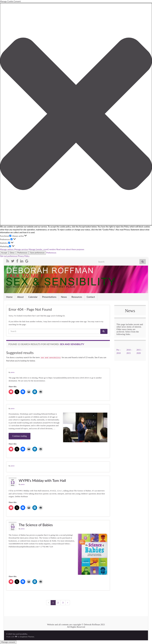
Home (9, 297)
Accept (4, 253)
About (20, 297)
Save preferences (37, 253)
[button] (76, 114)
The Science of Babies (36, 525)
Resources (77, 297)
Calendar (33, 297)
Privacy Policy (24, 256)
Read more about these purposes (70, 249)
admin (12, 372)
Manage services (21, 249)
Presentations (49, 297)
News (64, 297)
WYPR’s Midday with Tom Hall (42, 480)
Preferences (22, 253)
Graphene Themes (27, 637)
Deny (12, 253)
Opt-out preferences (9, 256)
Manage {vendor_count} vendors (42, 249)
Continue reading (20, 436)
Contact (91, 297)
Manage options (7, 249)
